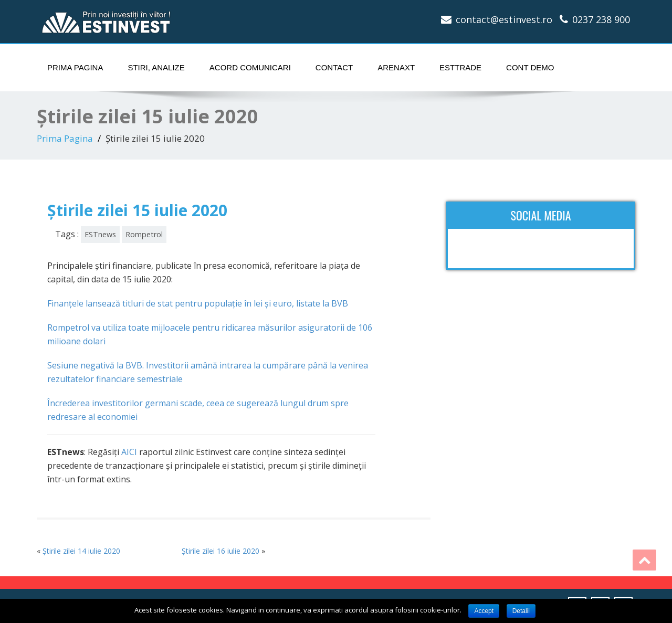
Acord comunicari (250, 67)
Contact (334, 67)
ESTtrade (460, 67)
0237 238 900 (601, 19)
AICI (129, 452)
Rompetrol (144, 234)
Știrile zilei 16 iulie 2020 (220, 551)
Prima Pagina (75, 67)
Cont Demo (530, 67)
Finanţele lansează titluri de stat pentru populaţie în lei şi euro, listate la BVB (198, 303)
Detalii (521, 611)
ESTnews (100, 234)
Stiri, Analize (156, 67)
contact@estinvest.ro (504, 19)
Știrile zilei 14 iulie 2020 (81, 551)
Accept (484, 611)
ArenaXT (396, 67)
